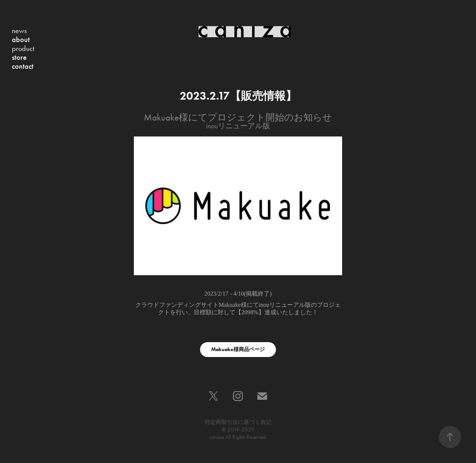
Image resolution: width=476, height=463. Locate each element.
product (23, 48)
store (19, 57)
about (21, 39)
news (19, 30)
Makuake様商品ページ (238, 349)
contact (23, 66)
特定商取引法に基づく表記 (238, 422)
